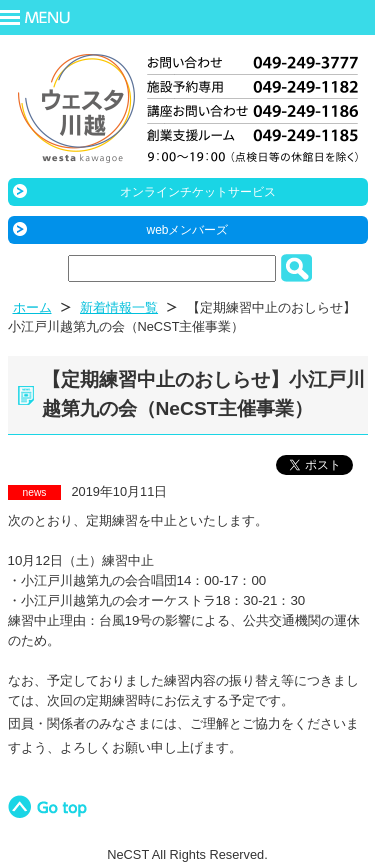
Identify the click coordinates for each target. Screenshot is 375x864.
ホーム (32, 307)
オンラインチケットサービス (198, 192)
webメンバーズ (187, 230)
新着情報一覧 (119, 307)
